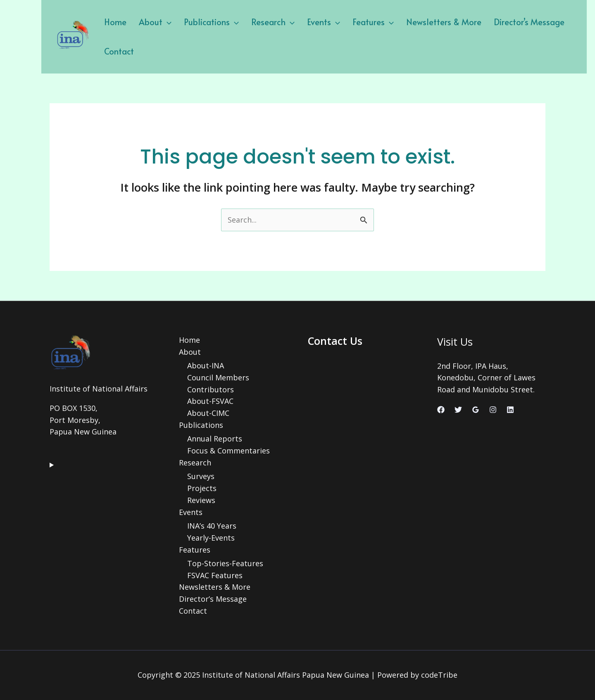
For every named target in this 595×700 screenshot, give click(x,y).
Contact (119, 51)
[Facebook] (441, 410)
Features (373, 22)
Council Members (218, 377)
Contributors (211, 389)
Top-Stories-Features (225, 563)
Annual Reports (215, 439)
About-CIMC (208, 413)
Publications (211, 22)
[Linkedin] (510, 410)
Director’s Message (529, 22)
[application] (167, 22)
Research (273, 22)
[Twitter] (458, 410)
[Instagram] (493, 410)
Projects (202, 488)
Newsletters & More (444, 22)
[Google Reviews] (476, 410)
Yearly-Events (211, 538)
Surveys (201, 476)
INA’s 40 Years (212, 526)
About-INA (206, 365)
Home (115, 22)
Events (324, 22)
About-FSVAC (210, 401)
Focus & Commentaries (228, 451)
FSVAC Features (215, 575)
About (155, 22)
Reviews (201, 500)
